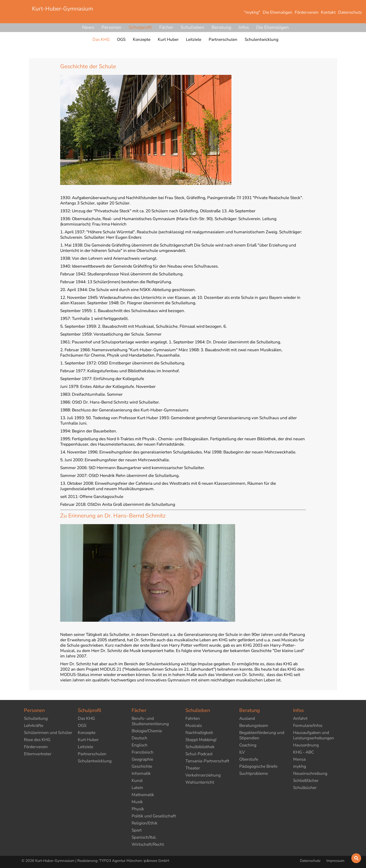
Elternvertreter (38, 754)
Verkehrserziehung (203, 775)
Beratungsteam (254, 726)
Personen (111, 27)
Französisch (143, 752)
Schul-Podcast (199, 754)
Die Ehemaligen (272, 27)
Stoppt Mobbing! (201, 740)
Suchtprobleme (254, 773)
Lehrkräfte (34, 726)
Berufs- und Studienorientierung (150, 721)
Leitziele (86, 747)
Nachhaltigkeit (199, 733)
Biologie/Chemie (147, 731)
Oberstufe (249, 759)
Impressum (335, 861)
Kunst (137, 781)
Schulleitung (36, 718)
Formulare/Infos (308, 726)
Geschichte (142, 766)
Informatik (141, 773)
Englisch (140, 745)
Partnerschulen (92, 754)
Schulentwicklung (95, 761)
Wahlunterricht (200, 782)
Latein (137, 788)
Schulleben (192, 27)
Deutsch (139, 738)
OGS (82, 726)
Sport (137, 830)
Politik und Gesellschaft (154, 816)
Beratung (221, 27)
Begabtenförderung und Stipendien (262, 735)
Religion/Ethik (145, 823)
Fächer (166, 27)
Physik (138, 809)
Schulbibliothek (200, 747)
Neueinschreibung (310, 773)
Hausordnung (306, 745)
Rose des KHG (37, 740)
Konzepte (87, 733)
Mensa (299, 759)
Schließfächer (306, 781)
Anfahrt (300, 718)
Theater (193, 768)
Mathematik (143, 795)
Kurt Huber (88, 740)
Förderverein (36, 747)
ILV (242, 752)
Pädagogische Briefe (258, 766)
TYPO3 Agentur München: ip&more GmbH (134, 861)
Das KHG (86, 718)
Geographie (142, 759)
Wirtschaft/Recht (148, 844)
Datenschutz (311, 861)
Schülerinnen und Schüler (48, 733)
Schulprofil (140, 27)
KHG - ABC (303, 752)
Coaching (248, 745)
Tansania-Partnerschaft (207, 761)
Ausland (247, 718)
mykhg (300, 766)
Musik (137, 802)
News (88, 27)
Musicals (194, 726)
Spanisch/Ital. (144, 837)
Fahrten (193, 718)
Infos (244, 27)
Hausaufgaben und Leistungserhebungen (314, 735)
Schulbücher (305, 788)
